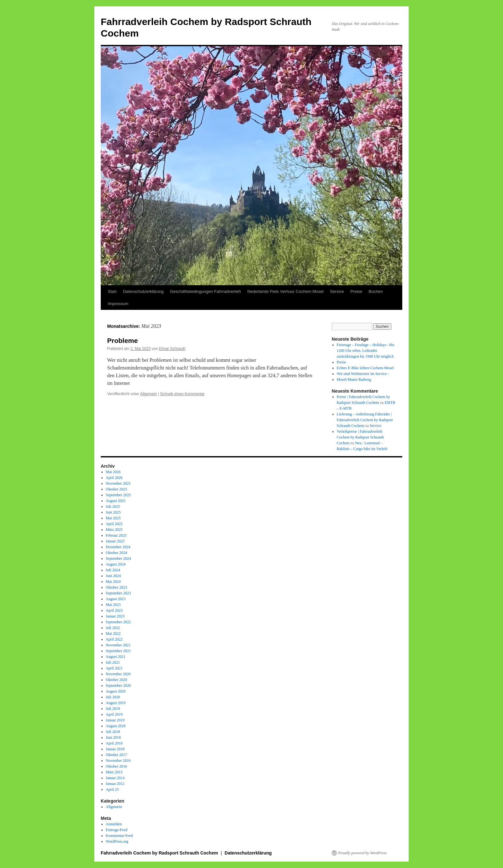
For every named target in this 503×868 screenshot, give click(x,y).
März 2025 (114, 530)
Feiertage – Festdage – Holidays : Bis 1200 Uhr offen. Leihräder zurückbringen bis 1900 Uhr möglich (366, 351)
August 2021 (116, 657)
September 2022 (118, 622)
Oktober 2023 (116, 587)
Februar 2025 (116, 535)
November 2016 (118, 761)
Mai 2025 (113, 518)
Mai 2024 (113, 582)
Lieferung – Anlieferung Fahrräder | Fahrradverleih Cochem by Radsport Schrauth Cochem (365, 420)
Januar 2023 (115, 616)
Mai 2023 (113, 605)
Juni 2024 (113, 576)
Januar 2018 (115, 749)
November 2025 (118, 483)
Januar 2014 (115, 778)
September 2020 (118, 685)
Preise (356, 291)
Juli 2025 (113, 506)
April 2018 (114, 743)
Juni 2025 (113, 512)
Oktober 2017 (116, 755)
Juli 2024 (113, 570)
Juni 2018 (113, 737)
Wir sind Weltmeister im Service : (363, 374)
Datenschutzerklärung (143, 291)
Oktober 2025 (116, 489)
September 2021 (118, 651)
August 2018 (116, 726)
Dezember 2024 (118, 547)
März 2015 (114, 772)
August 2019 (116, 703)
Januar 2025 (115, 541)
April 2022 (114, 639)
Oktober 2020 (116, 680)
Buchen (376, 291)
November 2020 (118, 674)
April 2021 (114, 668)
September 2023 (118, 593)
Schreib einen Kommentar (182, 394)
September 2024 (118, 558)
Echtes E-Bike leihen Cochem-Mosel (365, 368)
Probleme (123, 340)
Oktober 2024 (116, 553)
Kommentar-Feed (119, 836)
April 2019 (114, 714)
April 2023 (114, 610)
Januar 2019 (115, 720)
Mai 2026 (113, 472)
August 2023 (116, 599)
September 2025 (118, 495)
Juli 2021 (113, 662)
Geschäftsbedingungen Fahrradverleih (205, 291)
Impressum (118, 304)
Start (112, 291)
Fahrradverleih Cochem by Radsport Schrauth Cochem (160, 853)
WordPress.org (117, 841)
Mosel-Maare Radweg (354, 379)
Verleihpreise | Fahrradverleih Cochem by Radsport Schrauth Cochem (360, 437)
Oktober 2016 (116, 766)
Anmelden (114, 824)
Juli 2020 (113, 697)
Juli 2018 (113, 732)
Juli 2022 (113, 628)
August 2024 (116, 564)
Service (337, 291)
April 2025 (114, 524)
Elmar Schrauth (172, 349)
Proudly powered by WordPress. (363, 853)
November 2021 (118, 645)
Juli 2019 (113, 709)
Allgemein (149, 394)
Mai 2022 (113, 634)
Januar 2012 (115, 784)
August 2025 (116, 501)
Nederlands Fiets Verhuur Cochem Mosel (286, 291)
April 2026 (114, 478)
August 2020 (116, 691)
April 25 (112, 789)
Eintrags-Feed (117, 830)
